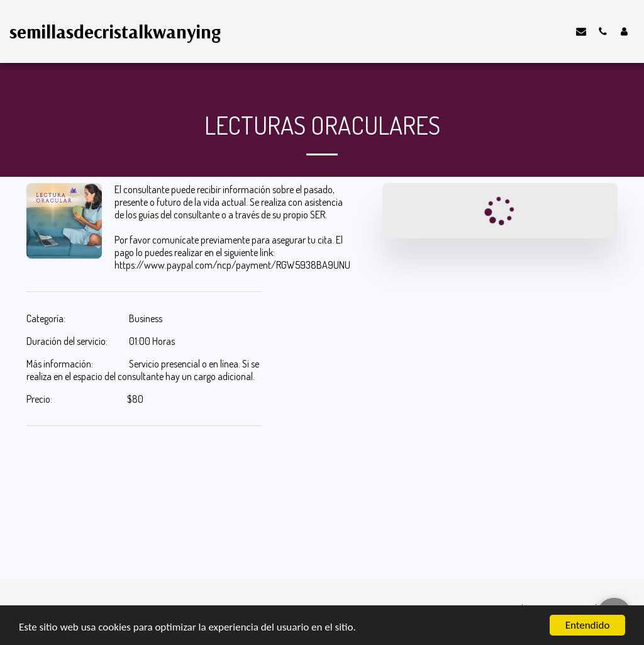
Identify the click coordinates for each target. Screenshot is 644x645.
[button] (581, 31)
